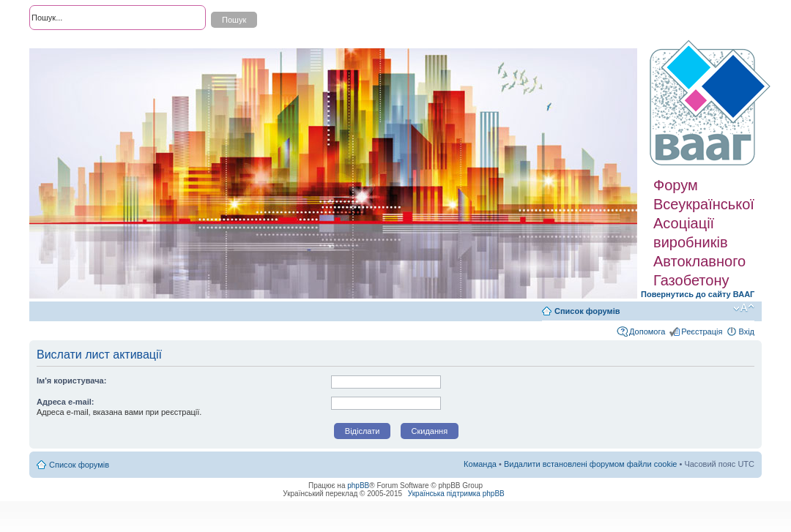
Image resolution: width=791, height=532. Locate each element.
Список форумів (587, 311)
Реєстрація (702, 331)
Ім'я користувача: (71, 381)
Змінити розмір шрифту (744, 308)
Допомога (647, 331)
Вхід (746, 331)
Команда (480, 464)
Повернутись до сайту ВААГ (698, 294)
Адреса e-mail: (66, 402)
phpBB (358, 486)
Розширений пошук (65, 44)
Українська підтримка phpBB (456, 494)
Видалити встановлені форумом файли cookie (591, 464)
